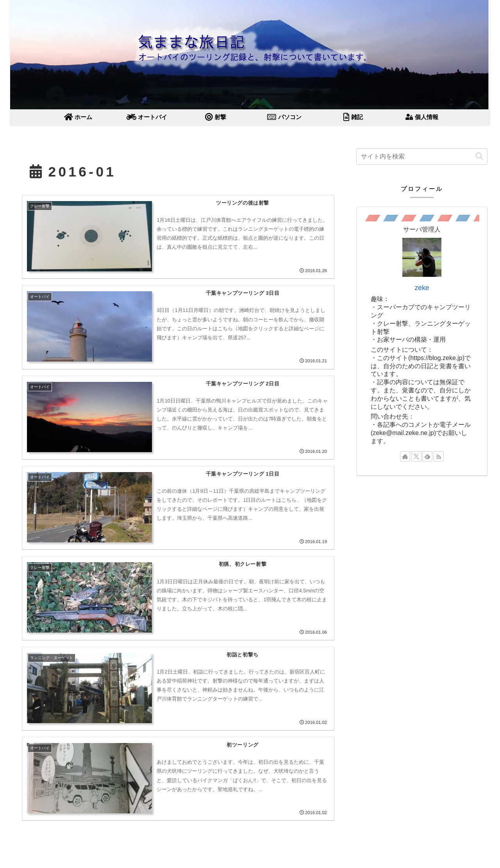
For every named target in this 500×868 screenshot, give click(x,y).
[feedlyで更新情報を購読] (427, 456)
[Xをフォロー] (416, 456)
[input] (422, 157)
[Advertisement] (422, 540)
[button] (479, 156)
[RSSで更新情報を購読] (439, 456)
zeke (422, 288)
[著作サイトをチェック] (405, 456)
